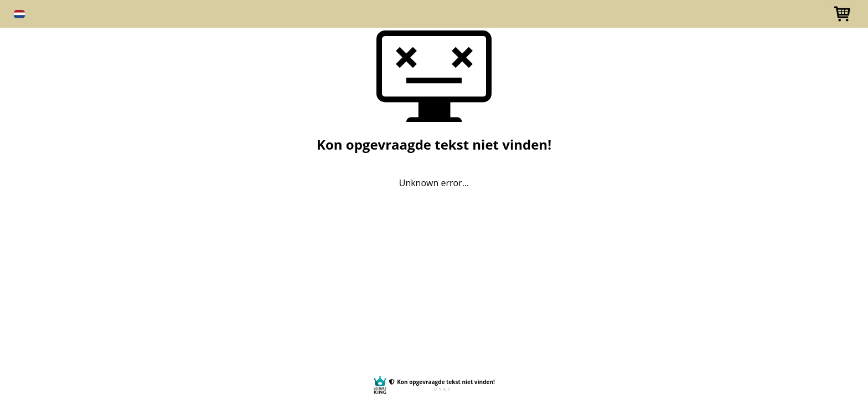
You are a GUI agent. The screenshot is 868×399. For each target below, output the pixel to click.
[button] (19, 14)
